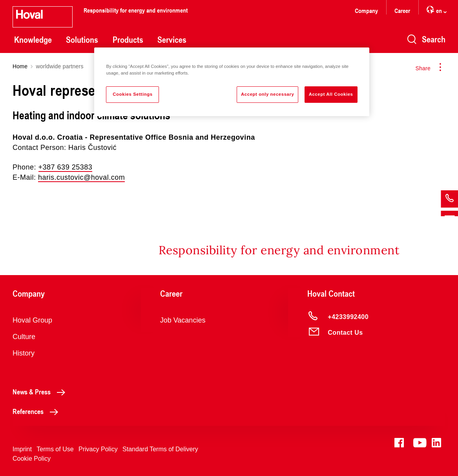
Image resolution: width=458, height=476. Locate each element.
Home (20, 66)
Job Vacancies (183, 320)
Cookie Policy (32, 459)
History (24, 353)
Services (172, 40)
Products (128, 40)
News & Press (41, 392)
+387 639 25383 (66, 167)
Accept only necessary (267, 94)
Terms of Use (55, 449)
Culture (24, 337)
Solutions (82, 40)
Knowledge (33, 40)
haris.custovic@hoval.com (81, 177)
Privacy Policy (98, 449)
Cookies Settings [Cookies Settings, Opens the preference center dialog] (132, 94)
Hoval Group (32, 320)
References (37, 411)
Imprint (22, 449)
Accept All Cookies (331, 94)
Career (402, 10)
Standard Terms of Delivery (160, 449)
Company (366, 10)
